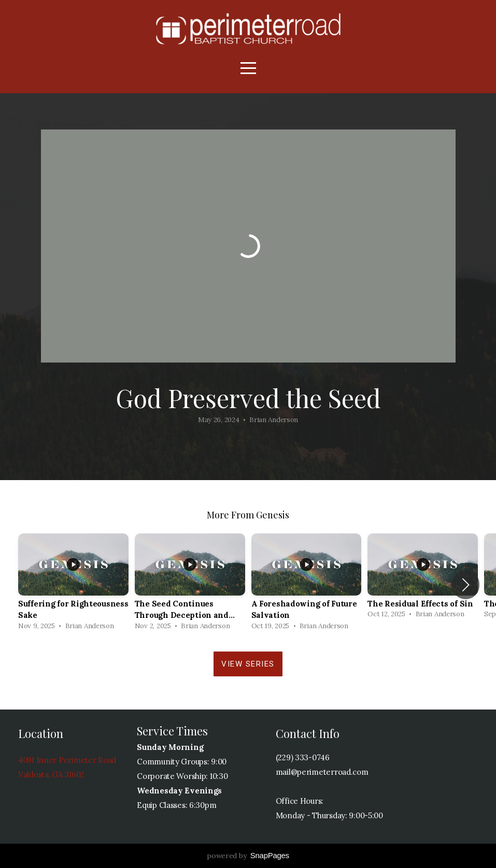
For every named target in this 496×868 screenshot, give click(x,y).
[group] (73, 585)
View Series (248, 664)
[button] (466, 585)
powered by (248, 856)
